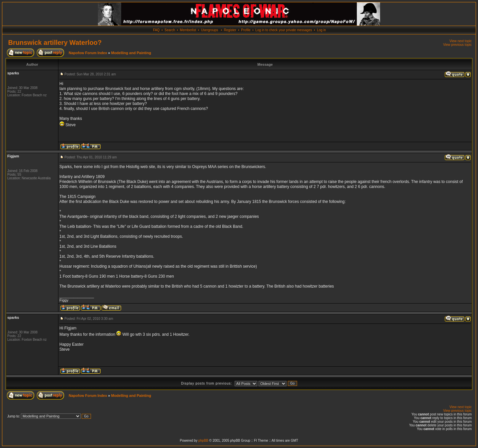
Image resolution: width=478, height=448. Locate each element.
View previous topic (457, 45)
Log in (321, 30)
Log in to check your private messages (284, 30)
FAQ (156, 30)
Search (170, 30)
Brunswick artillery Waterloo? (55, 43)
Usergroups (209, 30)
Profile (246, 30)
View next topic (461, 41)
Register (230, 30)
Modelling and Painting (131, 53)
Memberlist (188, 30)
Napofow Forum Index (88, 53)
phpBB (203, 441)
